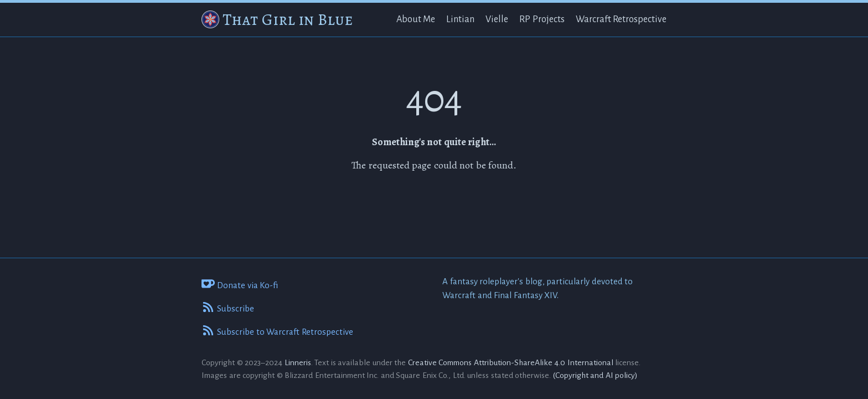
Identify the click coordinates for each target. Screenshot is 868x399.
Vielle (497, 19)
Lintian (460, 19)
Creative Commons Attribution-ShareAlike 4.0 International (511, 362)
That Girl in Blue (288, 19)
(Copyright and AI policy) (596, 375)
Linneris (298, 362)
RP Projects (542, 19)
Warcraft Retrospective (621, 19)
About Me (416, 19)
